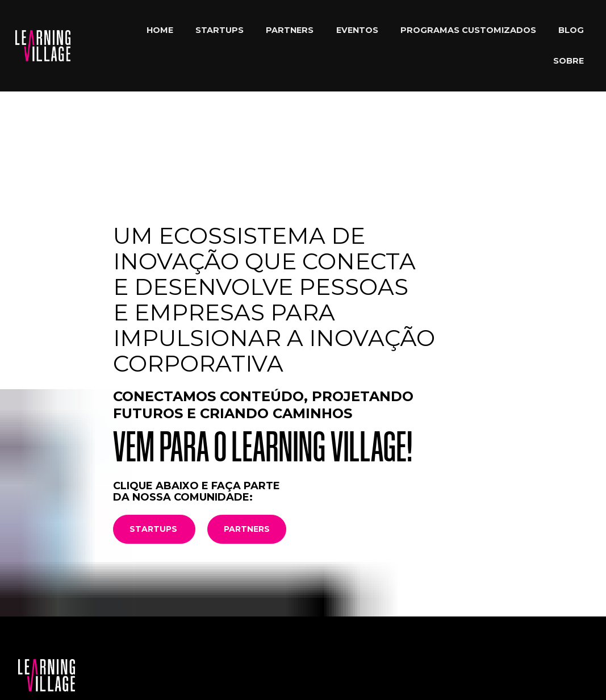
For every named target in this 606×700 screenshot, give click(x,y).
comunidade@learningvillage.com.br (91, 630)
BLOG (571, 30)
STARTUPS (220, 30)
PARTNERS (290, 30)
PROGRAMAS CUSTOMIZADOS (468, 30)
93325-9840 (208, 630)
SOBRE (569, 61)
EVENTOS (357, 30)
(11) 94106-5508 (168, 640)
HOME (160, 30)
